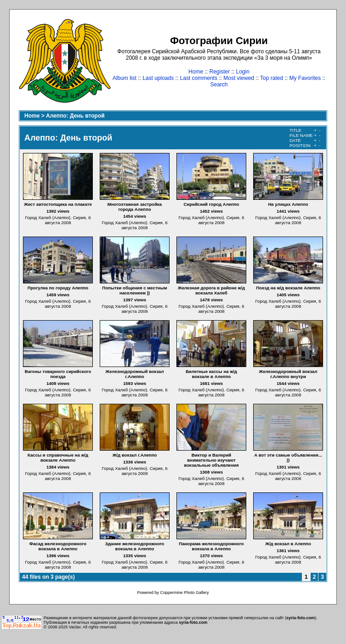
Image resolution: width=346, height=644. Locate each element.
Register (219, 72)
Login (243, 72)
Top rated (272, 78)
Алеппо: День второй (75, 116)
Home (196, 72)
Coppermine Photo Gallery (184, 593)
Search (219, 85)
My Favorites (305, 78)
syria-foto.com (301, 618)
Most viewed (239, 78)
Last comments (199, 78)
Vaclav (75, 627)
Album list (125, 78)
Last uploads (158, 78)
